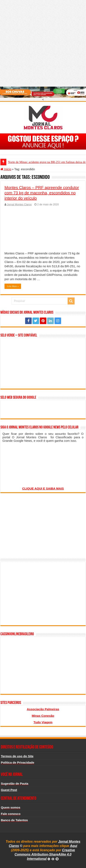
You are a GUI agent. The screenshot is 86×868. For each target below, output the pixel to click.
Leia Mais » (13, 286)
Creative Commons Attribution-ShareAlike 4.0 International (45, 854)
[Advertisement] (43, 43)
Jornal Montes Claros (19, 204)
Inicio (6, 169)
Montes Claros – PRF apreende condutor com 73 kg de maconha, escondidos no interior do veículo (42, 193)
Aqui (74, 846)
